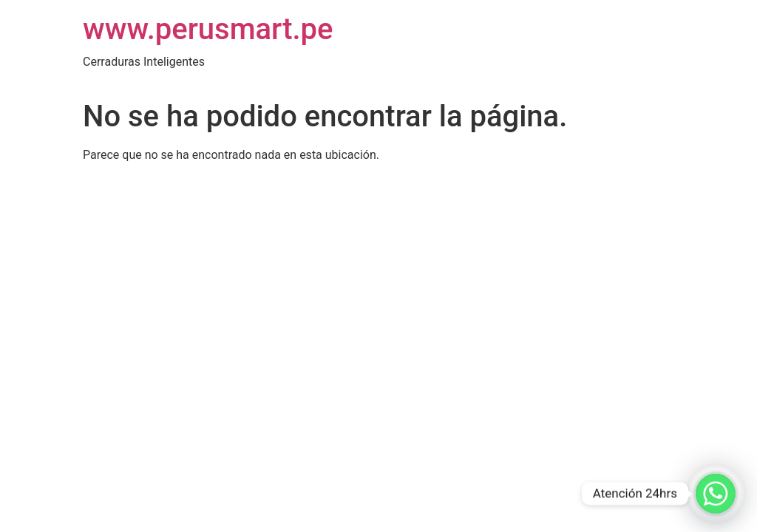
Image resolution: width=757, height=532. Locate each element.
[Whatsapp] (716, 494)
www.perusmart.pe (208, 29)
